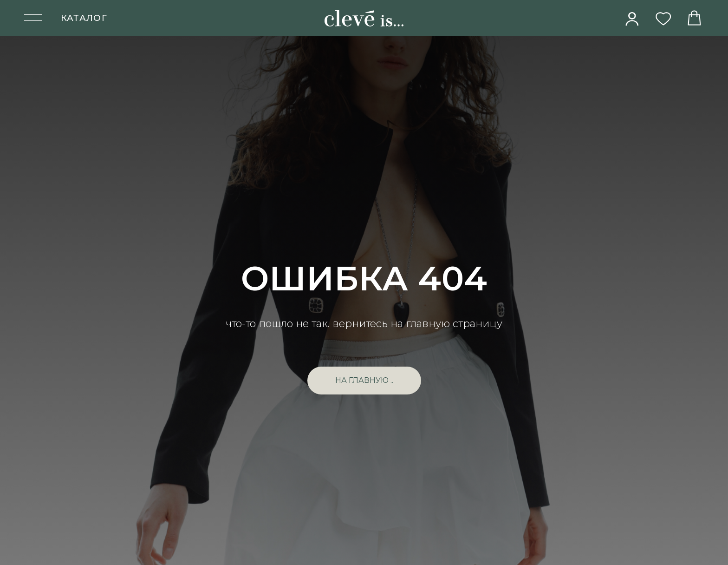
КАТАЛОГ (84, 18)
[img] (632, 19)
